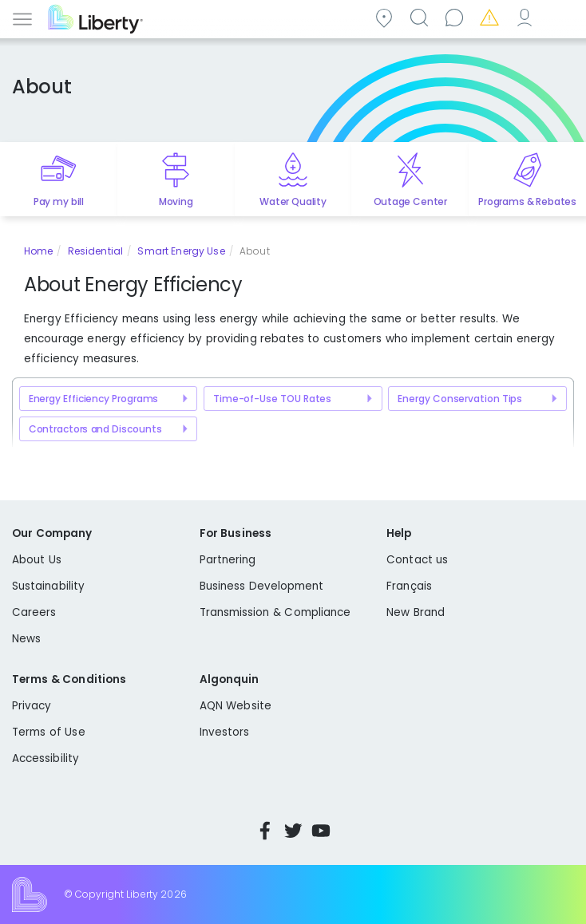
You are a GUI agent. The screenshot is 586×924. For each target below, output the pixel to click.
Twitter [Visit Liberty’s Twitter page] (293, 831)
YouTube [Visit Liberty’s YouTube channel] (321, 831)
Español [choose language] (562, 17)
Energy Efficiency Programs (94, 399)
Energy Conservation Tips (460, 399)
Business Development (262, 586)
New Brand (416, 612)
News (26, 639)
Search (422, 17)
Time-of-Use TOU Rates (272, 399)
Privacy (32, 706)
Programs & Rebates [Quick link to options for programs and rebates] (527, 201)
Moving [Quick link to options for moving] (176, 201)
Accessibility (46, 758)
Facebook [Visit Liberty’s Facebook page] (265, 831)
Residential (95, 251)
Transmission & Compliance (275, 612)
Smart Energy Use (181, 251)
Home (38, 251)
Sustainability (48, 586)
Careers (34, 612)
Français (409, 586)
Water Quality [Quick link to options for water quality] (293, 201)
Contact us (457, 17)
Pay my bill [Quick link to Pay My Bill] (59, 201)
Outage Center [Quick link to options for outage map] (410, 201)
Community (386, 17)
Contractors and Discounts (95, 429)
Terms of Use (49, 732)
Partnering (228, 560)
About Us (37, 560)
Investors (225, 732)
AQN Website (236, 706)
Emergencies (492, 17)
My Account (527, 17)
